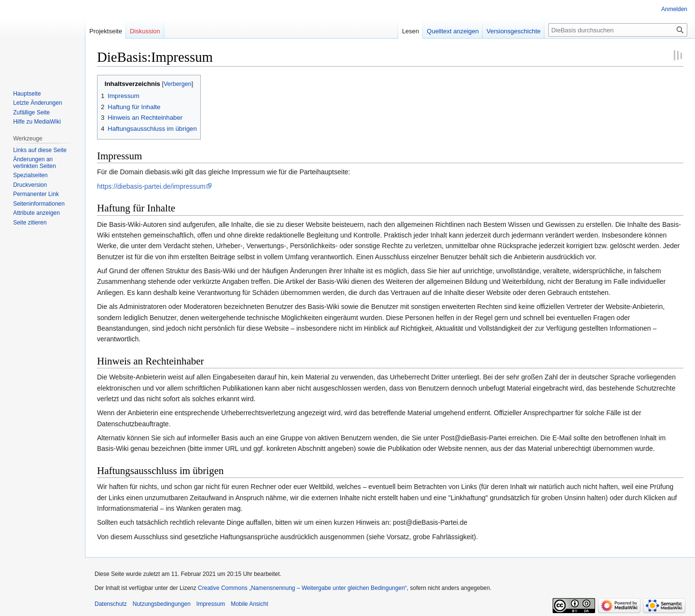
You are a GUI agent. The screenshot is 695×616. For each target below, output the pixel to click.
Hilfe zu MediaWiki (37, 122)
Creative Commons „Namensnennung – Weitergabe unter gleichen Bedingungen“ (302, 588)
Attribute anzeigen (36, 213)
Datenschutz (111, 604)
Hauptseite (27, 94)
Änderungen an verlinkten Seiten (35, 163)
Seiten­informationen (39, 204)
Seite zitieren (30, 223)
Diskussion (145, 31)
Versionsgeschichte (514, 31)
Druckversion (30, 185)
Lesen (410, 31)
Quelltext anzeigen (453, 31)
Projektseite (106, 31)
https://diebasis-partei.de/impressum (151, 186)
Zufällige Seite (31, 112)
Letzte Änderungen (37, 103)
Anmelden (674, 9)
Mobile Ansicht (249, 604)
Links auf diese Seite (40, 150)
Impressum (211, 604)
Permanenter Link (36, 194)
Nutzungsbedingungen (162, 604)
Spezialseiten (30, 175)
